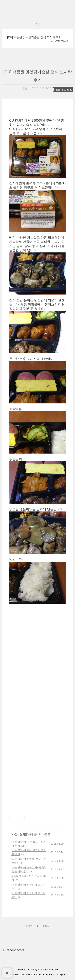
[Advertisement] (37, 711)
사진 (14, 834)
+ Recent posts (13, 950)
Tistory (33, 970)
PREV (28, 925)
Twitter (29, 975)
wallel (55, 970)
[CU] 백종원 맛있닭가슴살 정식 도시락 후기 (34, 37)
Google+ (60, 975)
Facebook (39, 975)
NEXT (46, 925)
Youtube (50, 975)
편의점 (23, 834)
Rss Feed (15, 975)
